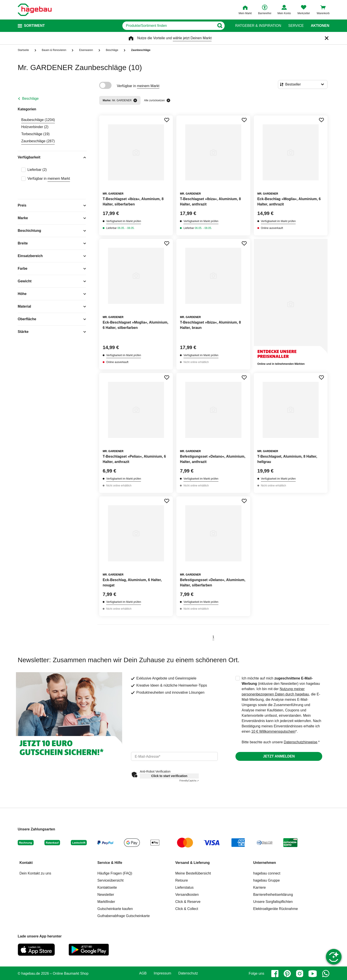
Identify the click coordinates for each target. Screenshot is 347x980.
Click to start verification (169, 776)
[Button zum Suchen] (220, 26)
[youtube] (313, 974)
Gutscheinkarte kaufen (115, 909)
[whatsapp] (326, 974)
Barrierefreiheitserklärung (273, 895)
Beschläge (30, 99)
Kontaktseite (107, 887)
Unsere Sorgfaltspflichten (273, 902)
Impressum (163, 973)
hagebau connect (267, 873)
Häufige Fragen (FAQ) (115, 873)
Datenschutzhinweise (300, 742)
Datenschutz (188, 973)
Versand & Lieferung (193, 863)
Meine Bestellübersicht (193, 873)
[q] (169, 26)
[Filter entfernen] (135, 100)
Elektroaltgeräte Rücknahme (276, 909)
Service (296, 26)
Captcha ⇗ (189, 781)
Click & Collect (187, 909)
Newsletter (106, 895)
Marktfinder (106, 902)
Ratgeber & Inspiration (258, 26)
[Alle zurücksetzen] (168, 100)
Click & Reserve (188, 902)
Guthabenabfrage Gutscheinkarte (124, 916)
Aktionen (320, 26)
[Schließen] (327, 38)
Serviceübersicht (110, 880)
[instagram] (300, 974)
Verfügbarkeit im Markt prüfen (124, 221)
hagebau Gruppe (266, 880)
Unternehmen (265, 863)
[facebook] (275, 974)
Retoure (182, 880)
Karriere (259, 887)
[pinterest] (287, 974)
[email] (174, 756)
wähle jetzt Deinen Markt (192, 38)
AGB (143, 973)
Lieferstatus (184, 887)
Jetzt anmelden (279, 756)
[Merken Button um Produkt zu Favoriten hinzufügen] (167, 120)
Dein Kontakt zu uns (35, 873)
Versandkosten (187, 895)
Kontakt (26, 863)
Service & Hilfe (110, 863)
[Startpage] (35, 10)
